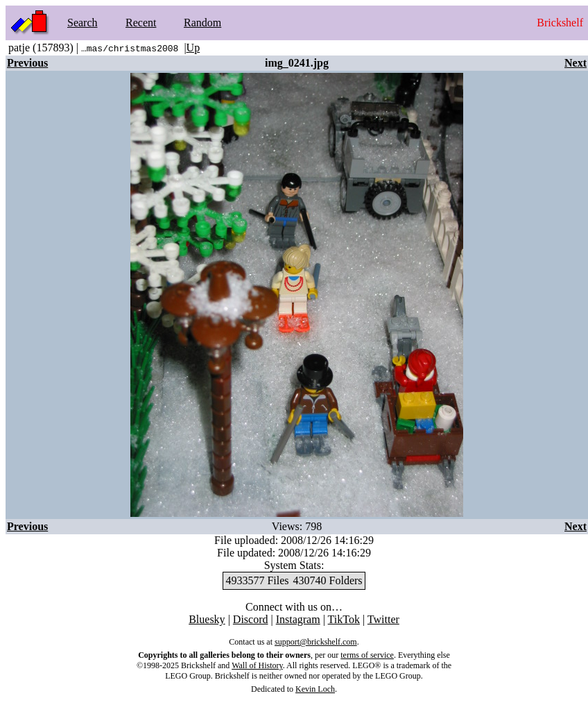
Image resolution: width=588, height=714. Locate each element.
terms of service (367, 655)
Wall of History (257, 665)
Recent (141, 23)
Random (202, 23)
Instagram (298, 619)
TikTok (344, 619)
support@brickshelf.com (316, 642)
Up (193, 48)
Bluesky (207, 619)
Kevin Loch (315, 689)
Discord (251, 619)
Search (83, 23)
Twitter (383, 619)
